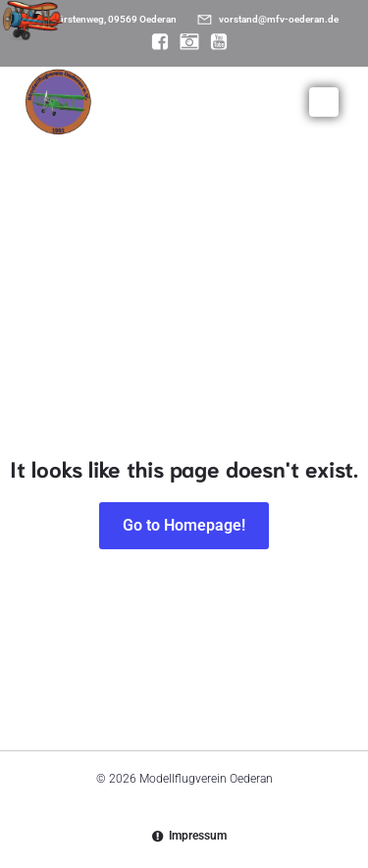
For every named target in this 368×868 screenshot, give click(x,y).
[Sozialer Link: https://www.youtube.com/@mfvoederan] (214, 42)
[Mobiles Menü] (324, 102)
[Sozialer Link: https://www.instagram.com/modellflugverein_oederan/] (184, 42)
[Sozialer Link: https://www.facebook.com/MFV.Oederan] (155, 42)
